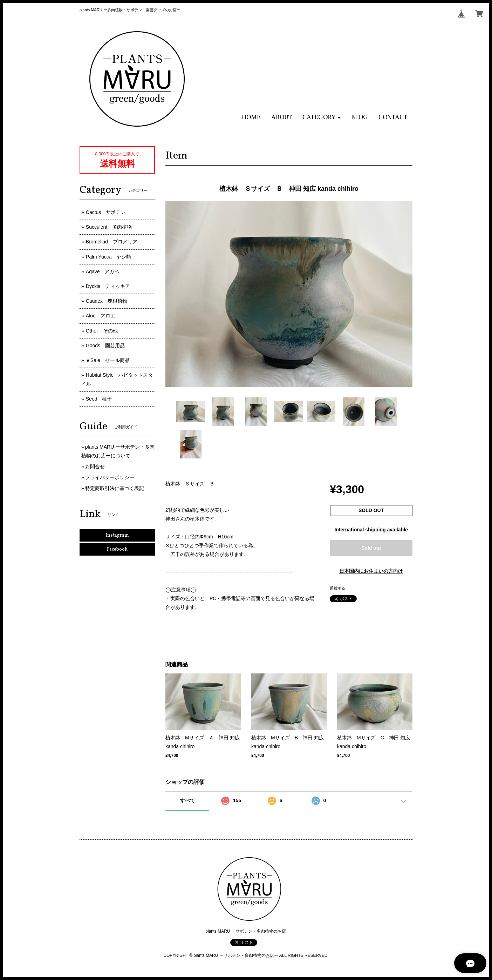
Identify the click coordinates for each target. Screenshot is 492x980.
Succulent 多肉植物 (109, 227)
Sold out (371, 548)
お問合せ (95, 466)
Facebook (117, 549)
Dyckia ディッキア (108, 286)
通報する (337, 588)
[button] (322, 118)
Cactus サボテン (106, 212)
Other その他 (102, 331)
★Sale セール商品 (108, 360)
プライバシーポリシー (110, 477)
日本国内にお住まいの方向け (371, 571)
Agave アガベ (103, 271)
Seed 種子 (99, 399)
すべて (187, 800)
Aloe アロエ (101, 316)
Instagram (117, 535)
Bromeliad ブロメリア (112, 242)
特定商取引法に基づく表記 (115, 488)
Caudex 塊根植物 (107, 301)
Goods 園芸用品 (105, 345)
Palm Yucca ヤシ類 (109, 257)
